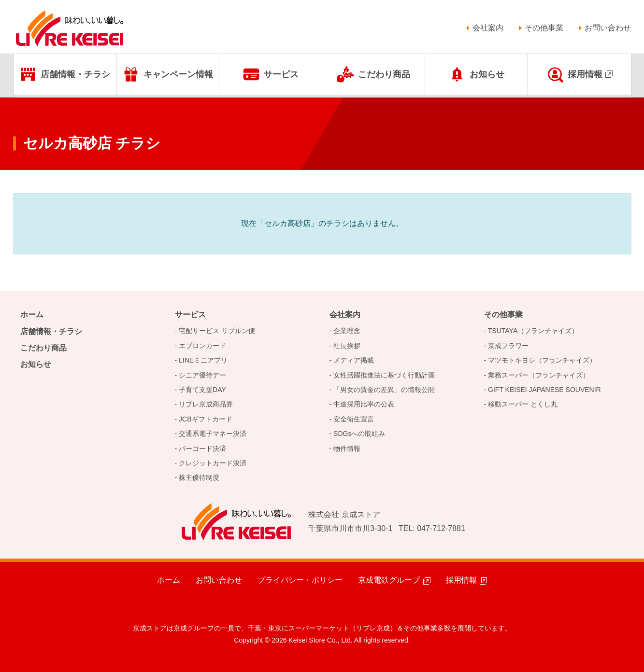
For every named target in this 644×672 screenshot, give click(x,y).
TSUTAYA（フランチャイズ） (533, 331)
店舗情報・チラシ (75, 74)
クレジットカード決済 (213, 463)
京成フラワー (508, 346)
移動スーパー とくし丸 (523, 404)
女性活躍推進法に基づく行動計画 (384, 375)
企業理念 (347, 331)
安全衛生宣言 (354, 419)
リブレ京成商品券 (206, 404)
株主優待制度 (199, 477)
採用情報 (585, 74)
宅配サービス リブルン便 (217, 331)
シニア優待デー (202, 375)
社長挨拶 (347, 346)
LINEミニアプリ (203, 360)
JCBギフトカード (205, 419)
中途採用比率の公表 (364, 404)
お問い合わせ (608, 28)
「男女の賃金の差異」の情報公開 (384, 390)
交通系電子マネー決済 (213, 434)
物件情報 (347, 448)
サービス (281, 74)
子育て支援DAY (202, 390)
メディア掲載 (354, 360)
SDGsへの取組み (359, 434)
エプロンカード (202, 346)
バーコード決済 (202, 448)
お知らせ (487, 74)
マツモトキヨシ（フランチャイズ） (542, 360)
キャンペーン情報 (178, 74)
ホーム (32, 315)
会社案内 (488, 28)
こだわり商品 (384, 74)
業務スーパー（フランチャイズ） (539, 375)
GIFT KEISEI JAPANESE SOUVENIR (544, 390)
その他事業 (544, 28)
